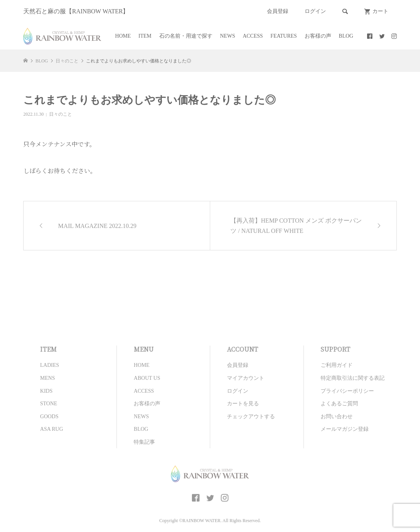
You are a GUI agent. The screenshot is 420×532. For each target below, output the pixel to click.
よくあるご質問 (339, 404)
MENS (47, 378)
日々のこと (61, 114)
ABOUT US (147, 378)
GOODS (49, 417)
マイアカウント (246, 378)
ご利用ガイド (337, 365)
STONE (49, 404)
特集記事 (144, 442)
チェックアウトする (251, 417)
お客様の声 (318, 36)
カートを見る (243, 404)
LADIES (50, 365)
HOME (123, 36)
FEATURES (283, 36)
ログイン (315, 11)
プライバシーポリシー (347, 391)
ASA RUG (51, 429)
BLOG (346, 36)
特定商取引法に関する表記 (353, 378)
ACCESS (253, 36)
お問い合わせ (337, 417)
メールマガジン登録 (345, 429)
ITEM (145, 36)
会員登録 (278, 11)
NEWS (228, 36)
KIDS (46, 391)
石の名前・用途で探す (186, 36)
